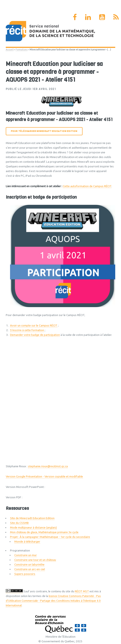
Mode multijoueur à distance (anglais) (33, 528)
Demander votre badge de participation (35, 335)
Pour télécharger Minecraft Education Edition (44, 131)
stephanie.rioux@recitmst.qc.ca (48, 466)
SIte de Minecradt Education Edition (32, 518)
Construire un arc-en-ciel (30, 569)
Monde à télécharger (27, 542)
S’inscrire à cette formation (27, 330)
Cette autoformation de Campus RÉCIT (87, 186)
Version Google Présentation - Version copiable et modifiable (44, 477)
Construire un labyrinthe (29, 565)
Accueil (10, 50)
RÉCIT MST (82, 591)
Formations (21, 50)
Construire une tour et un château (35, 560)
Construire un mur (26, 555)
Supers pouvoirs (25, 574)
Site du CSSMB (19, 523)
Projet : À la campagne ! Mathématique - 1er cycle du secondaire (50, 537)
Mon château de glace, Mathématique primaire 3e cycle (44, 532)
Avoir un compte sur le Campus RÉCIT (34, 326)
